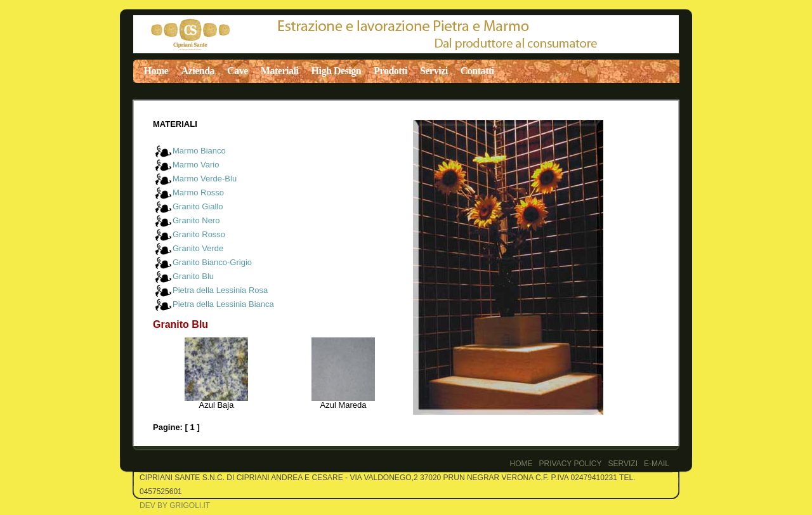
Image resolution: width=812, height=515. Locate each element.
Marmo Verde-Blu (205, 179)
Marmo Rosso (198, 192)
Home (156, 71)
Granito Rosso (199, 234)
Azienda (198, 71)
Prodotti (390, 71)
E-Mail (657, 464)
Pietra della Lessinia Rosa (220, 290)
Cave (238, 71)
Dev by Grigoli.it (175, 505)
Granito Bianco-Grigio (212, 262)
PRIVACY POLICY (571, 464)
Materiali (280, 71)
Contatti (477, 71)
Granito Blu (193, 276)
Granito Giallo (198, 206)
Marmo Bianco (199, 151)
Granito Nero (196, 220)
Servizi (434, 71)
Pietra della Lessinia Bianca (223, 304)
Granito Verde (198, 248)
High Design (337, 71)
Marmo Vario (196, 165)
